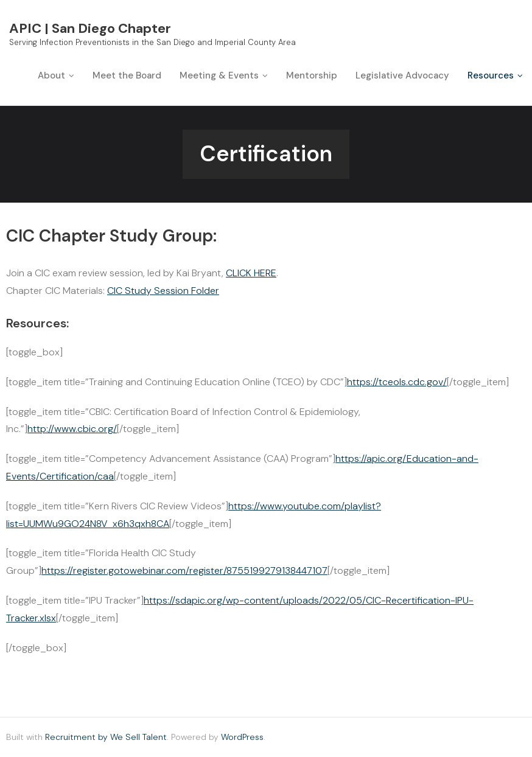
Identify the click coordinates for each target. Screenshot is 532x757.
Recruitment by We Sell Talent (106, 737)
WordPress (242, 737)
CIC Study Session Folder (163, 291)
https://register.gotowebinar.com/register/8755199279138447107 (184, 570)
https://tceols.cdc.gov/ (397, 382)
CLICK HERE (251, 273)
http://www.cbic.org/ (72, 429)
